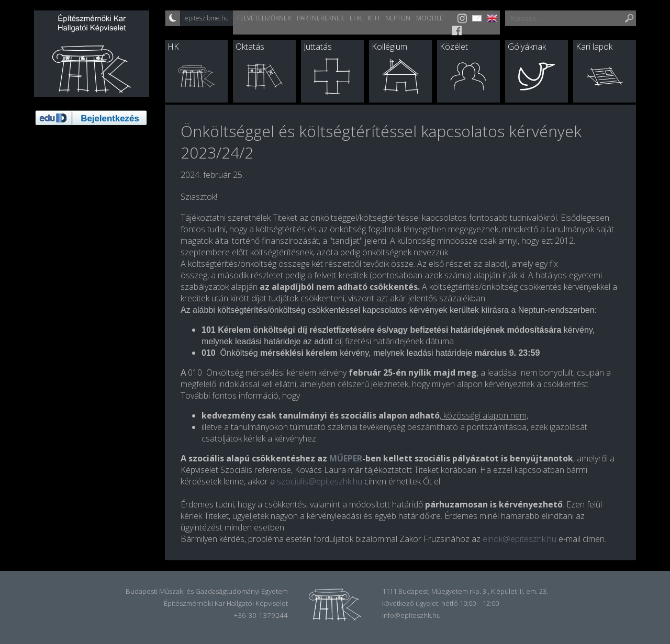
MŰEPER (346, 458)
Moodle (430, 18)
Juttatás (318, 47)
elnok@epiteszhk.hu (520, 539)
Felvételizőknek (264, 18)
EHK (356, 18)
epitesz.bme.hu (207, 18)
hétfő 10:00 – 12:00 (470, 603)
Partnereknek (320, 18)
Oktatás (250, 47)
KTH (373, 18)
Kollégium (389, 47)
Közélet (454, 47)
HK (173, 47)
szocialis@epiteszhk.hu (320, 481)
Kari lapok (594, 47)
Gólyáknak (527, 47)
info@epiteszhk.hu (411, 615)
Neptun (398, 18)
